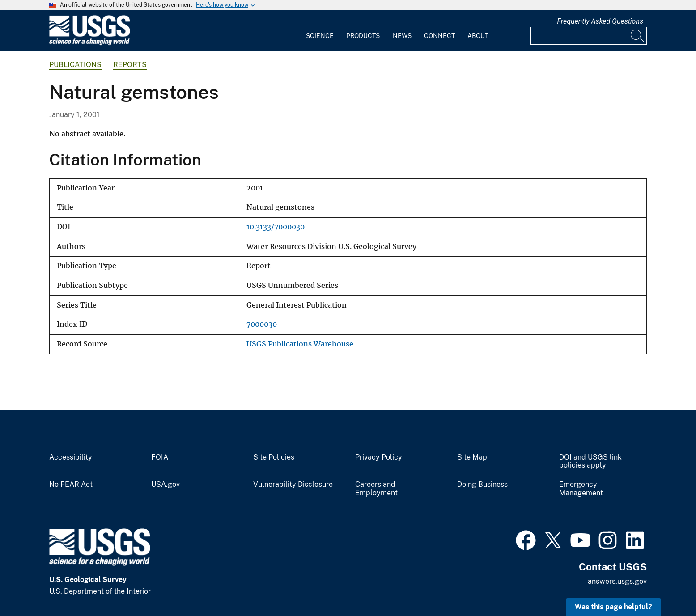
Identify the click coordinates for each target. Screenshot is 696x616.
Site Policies (274, 457)
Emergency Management (581, 489)
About (478, 36)
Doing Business (482, 485)
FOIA (160, 457)
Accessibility (71, 457)
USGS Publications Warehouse (300, 344)
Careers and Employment (376, 489)
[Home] (89, 43)
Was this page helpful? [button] (613, 607)
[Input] (589, 36)
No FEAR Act (71, 485)
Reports (130, 65)
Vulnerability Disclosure (293, 485)
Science (320, 36)
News (402, 36)
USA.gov (166, 485)
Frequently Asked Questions (600, 21)
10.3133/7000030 (276, 227)
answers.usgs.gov (617, 581)
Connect (439, 36)
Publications (75, 65)
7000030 (262, 324)
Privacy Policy (379, 457)
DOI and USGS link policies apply (590, 462)
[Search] (638, 36)
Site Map (472, 457)
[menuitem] (320, 30)
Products (363, 36)
